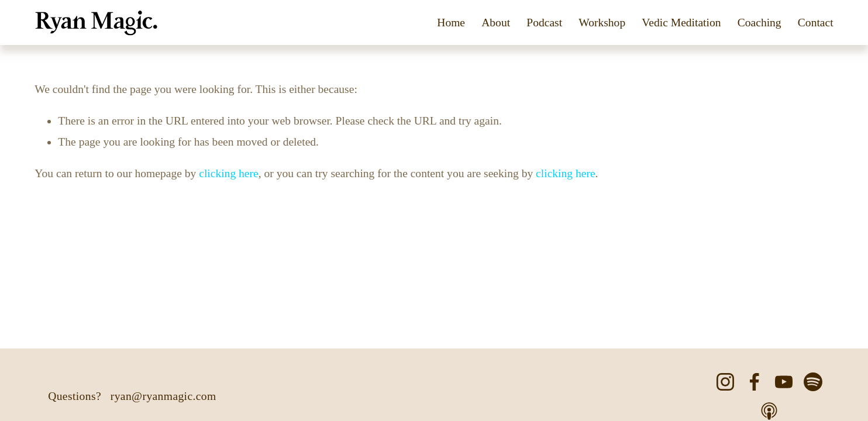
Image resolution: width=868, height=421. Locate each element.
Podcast (544, 23)
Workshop (602, 23)
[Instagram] (725, 382)
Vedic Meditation (681, 23)
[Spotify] (813, 382)
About (496, 23)
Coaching (759, 23)
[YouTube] (784, 382)
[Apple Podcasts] (769, 411)
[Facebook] (755, 382)
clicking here (229, 173)
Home (451, 23)
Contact (816, 23)
